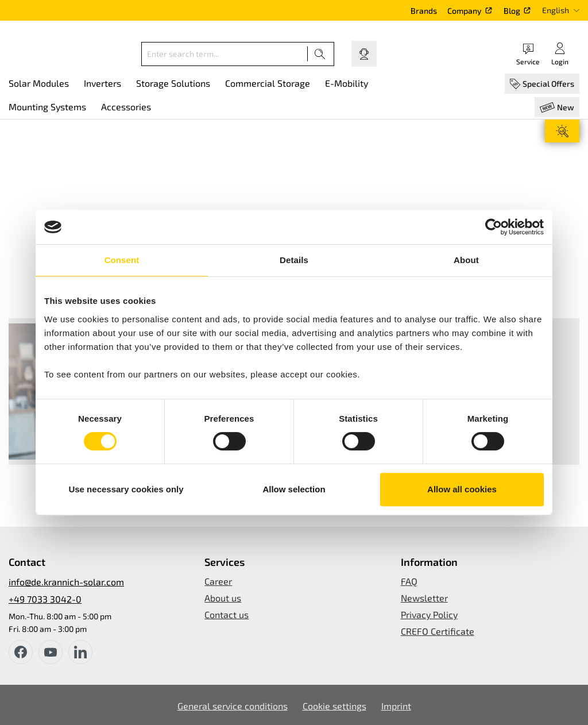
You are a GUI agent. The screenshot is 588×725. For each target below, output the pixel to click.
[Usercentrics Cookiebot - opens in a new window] (494, 227)
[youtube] (51, 652)
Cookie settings (334, 706)
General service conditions (233, 706)
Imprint (396, 706)
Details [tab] (294, 260)
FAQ (409, 581)
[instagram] (80, 652)
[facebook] (21, 652)
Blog (512, 11)
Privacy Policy (429, 614)
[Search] (320, 54)
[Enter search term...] (225, 54)
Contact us (227, 614)
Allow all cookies (462, 489)
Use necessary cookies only (126, 489)
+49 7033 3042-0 (45, 599)
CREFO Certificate (438, 631)
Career (218, 581)
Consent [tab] (122, 260)
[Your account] (560, 54)
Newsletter (424, 598)
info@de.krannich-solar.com (66, 582)
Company (465, 11)
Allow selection (294, 489)
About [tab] (466, 260)
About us (223, 598)
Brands (424, 11)
